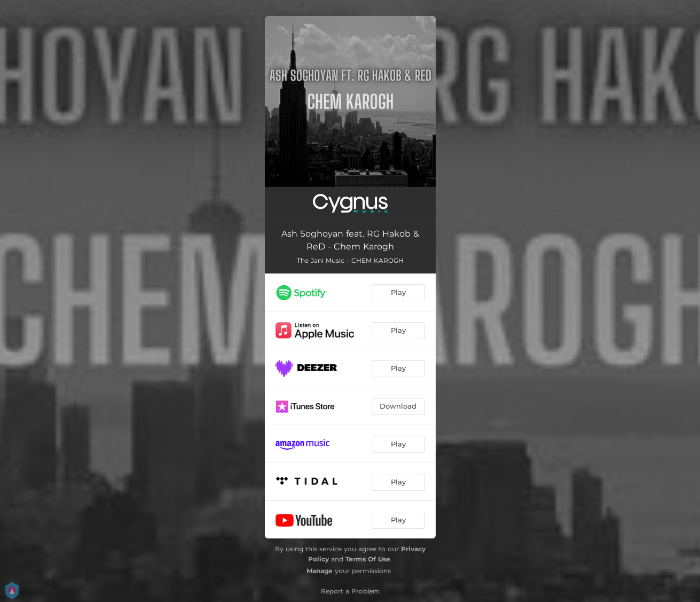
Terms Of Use (368, 559)
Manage (320, 571)
